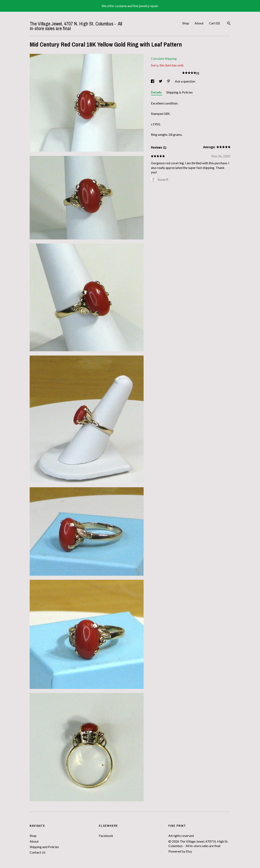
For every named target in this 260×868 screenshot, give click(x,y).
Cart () (214, 23)
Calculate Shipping (164, 58)
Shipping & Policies (180, 92)
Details (157, 92)
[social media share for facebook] (153, 81)
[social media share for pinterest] (169, 81)
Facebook (106, 836)
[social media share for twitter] (161, 81)
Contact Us (38, 852)
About (199, 23)
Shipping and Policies (44, 847)
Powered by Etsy (180, 851)
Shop (186, 23)
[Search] (229, 24)
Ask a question (185, 81)
